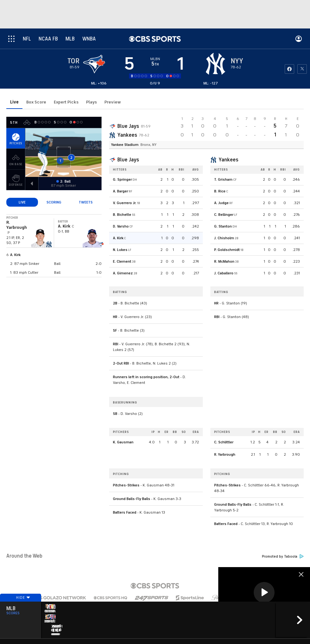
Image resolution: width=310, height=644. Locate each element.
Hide (21, 613)
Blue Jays (128, 126)
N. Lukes (120, 250)
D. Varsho (121, 226)
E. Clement (122, 261)
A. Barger (121, 191)
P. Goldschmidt (227, 250)
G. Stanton (223, 226)
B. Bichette (122, 215)
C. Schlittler (224, 442)
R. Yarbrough (225, 454)
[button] (264, 592)
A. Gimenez (123, 273)
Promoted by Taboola (283, 556)
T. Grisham (223, 179)
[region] (264, 593)
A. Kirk (15, 255)
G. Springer (122, 179)
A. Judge (221, 203)
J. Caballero (224, 273)
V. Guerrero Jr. (125, 203)
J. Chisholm (224, 238)
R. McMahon (224, 261)
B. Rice (220, 191)
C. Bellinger (224, 215)
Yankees (127, 135)
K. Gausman (123, 442)
